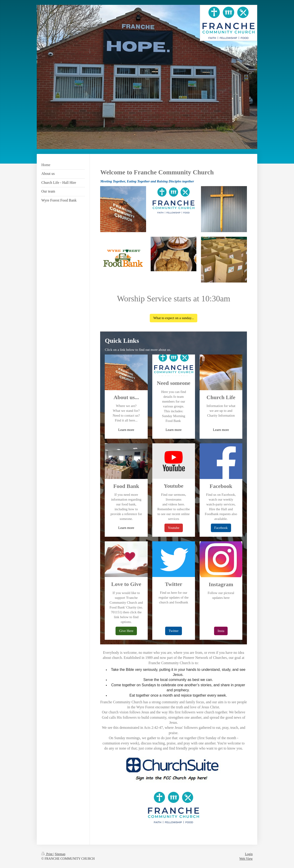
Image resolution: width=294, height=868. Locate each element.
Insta (221, 631)
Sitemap (60, 854)
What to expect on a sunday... (173, 318)
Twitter (174, 631)
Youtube (174, 528)
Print (47, 854)
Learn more (126, 430)
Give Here (126, 631)
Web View (246, 859)
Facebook (221, 528)
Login (249, 854)
